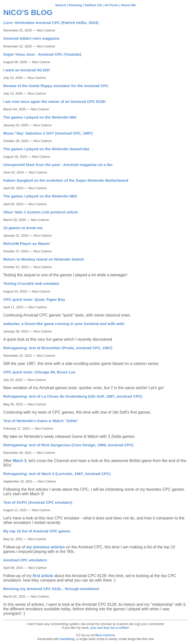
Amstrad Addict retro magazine (31, 38)
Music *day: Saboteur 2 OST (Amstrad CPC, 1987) (48, 133)
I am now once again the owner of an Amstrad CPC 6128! (54, 101)
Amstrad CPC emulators (25, 560)
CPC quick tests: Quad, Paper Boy (34, 299)
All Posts (111, 5)
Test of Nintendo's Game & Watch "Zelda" (41, 421)
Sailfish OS (93, 5)
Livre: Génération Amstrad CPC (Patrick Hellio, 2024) (51, 23)
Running (75, 5)
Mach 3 (19, 461)
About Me (128, 5)
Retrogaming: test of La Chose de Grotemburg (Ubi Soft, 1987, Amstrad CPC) (73, 396)
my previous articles (46, 547)
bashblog (67, 639)
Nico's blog (28, 12)
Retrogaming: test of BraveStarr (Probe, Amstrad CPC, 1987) (58, 348)
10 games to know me (23, 228)
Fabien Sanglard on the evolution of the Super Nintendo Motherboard (66, 180)
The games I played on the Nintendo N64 (40, 117)
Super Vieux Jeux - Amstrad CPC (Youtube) (42, 54)
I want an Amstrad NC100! (27, 70)
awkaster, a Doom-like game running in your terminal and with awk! (64, 324)
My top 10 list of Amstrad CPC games (37, 531)
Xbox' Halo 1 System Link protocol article (40, 212)
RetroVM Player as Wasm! (27, 243)
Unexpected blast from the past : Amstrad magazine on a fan (58, 165)
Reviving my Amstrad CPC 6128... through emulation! (51, 589)
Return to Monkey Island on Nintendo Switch (44, 259)
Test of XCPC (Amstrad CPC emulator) (38, 502)
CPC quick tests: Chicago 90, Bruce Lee (39, 372)
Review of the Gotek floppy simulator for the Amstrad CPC (56, 86)
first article (43, 576)
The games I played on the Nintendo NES (40, 196)
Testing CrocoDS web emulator (31, 283)
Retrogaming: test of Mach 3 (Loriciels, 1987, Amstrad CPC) (57, 474)
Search (61, 5)
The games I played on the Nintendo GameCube (46, 149)
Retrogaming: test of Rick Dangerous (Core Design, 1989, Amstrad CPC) (68, 445)
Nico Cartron (105, 635)
